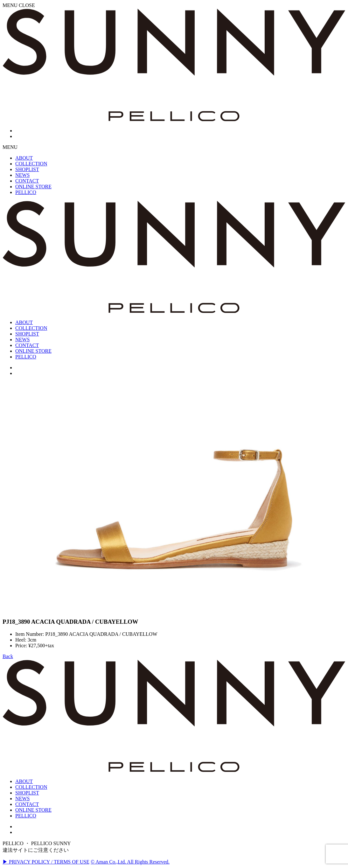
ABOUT (24, 781)
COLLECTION (31, 787)
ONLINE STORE (33, 810)
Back (8, 656)
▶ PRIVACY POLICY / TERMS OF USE (46, 862)
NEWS (22, 799)
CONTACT (27, 804)
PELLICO (26, 816)
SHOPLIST (27, 793)
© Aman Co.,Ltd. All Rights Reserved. (130, 862)
